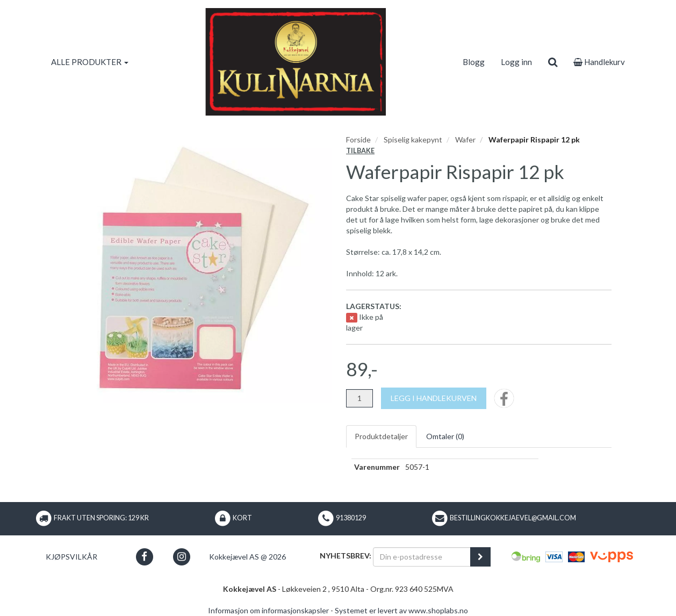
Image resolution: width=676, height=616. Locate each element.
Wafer (465, 139)
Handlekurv (599, 62)
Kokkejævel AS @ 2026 (247, 557)
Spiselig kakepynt (413, 139)
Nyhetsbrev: (346, 556)
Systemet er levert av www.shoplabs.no (401, 610)
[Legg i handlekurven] (434, 398)
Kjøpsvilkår (71, 557)
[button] (144, 557)
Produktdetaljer (381, 436)
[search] (553, 62)
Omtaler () (445, 436)
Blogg (474, 62)
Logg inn (516, 62)
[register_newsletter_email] (480, 557)
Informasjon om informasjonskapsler (268, 610)
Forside (358, 139)
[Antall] (359, 398)
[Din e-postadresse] (422, 557)
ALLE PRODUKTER (90, 62)
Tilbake (360, 151)
